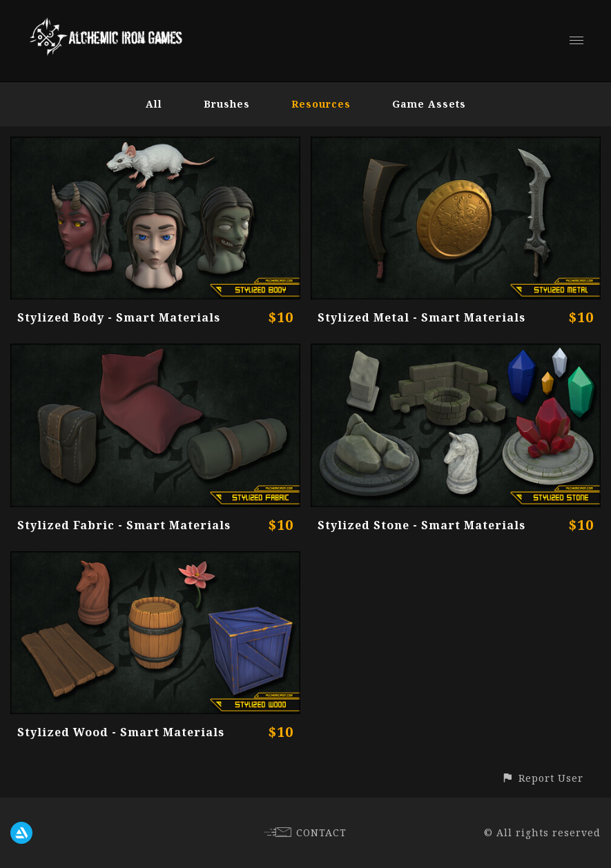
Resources (321, 104)
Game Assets (429, 104)
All (154, 104)
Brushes (227, 104)
